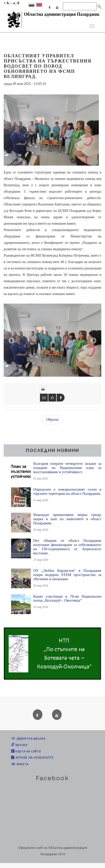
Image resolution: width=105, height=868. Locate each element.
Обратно (53, 420)
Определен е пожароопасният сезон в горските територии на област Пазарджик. (67, 491)
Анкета (20, 764)
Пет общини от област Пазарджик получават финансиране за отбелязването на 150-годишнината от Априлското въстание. (67, 547)
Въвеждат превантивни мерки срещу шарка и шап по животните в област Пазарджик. (67, 519)
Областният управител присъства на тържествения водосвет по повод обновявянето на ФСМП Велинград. (48, 66)
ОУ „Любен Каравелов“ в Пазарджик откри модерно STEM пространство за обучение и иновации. (67, 575)
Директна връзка (28, 738)
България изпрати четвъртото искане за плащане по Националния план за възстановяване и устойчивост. (67, 468)
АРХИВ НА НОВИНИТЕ (32, 757)
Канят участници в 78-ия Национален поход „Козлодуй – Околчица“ (67, 598)
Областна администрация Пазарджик (52, 15)
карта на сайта (26, 751)
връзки (19, 745)
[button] (11, 340)
